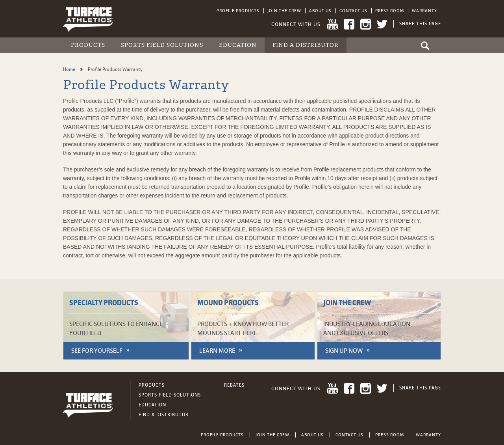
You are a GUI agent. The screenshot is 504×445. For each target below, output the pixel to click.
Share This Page (420, 24)
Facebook (349, 24)
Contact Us (353, 11)
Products (88, 45)
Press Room (390, 11)
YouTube (333, 24)
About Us (320, 11)
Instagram (366, 24)
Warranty (424, 11)
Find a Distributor (306, 45)
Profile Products (238, 11)
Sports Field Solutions (162, 45)
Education (238, 45)
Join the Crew (284, 11)
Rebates (234, 385)
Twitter (382, 24)
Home (70, 69)
